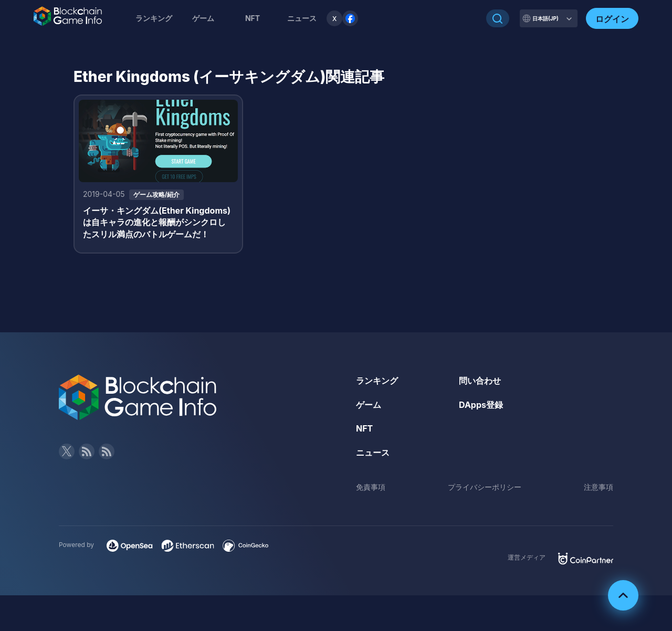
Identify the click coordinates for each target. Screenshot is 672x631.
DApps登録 (481, 405)
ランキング (154, 18)
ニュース (373, 453)
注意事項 (598, 487)
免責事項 (371, 487)
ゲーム (203, 18)
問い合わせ (480, 381)
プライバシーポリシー (485, 487)
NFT (253, 18)
